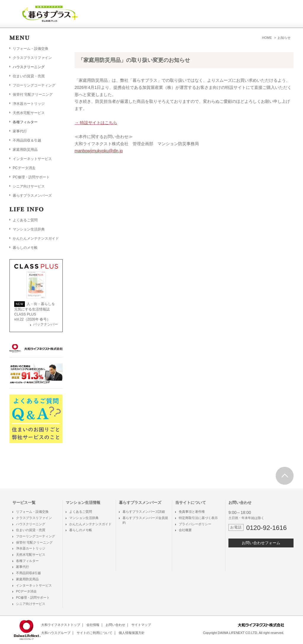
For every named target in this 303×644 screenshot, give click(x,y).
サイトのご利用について (95, 633)
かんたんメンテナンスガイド (36, 238)
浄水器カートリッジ (29, 104)
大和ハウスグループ (56, 633)
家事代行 (20, 131)
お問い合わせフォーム (261, 543)
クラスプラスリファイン (32, 58)
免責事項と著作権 (192, 512)
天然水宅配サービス (29, 113)
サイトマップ (141, 625)
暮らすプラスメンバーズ (32, 196)
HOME (267, 38)
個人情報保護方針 (132, 633)
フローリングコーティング (34, 85)
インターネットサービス (32, 159)
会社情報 (93, 625)
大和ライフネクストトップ (61, 625)
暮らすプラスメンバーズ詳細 (144, 512)
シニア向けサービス (29, 186)
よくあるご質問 (25, 220)
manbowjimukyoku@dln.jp (99, 151)
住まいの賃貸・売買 (29, 76)
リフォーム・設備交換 (30, 49)
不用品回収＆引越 (27, 140)
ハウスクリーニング (31, 524)
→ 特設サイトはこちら (96, 123)
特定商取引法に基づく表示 (198, 518)
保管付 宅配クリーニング (33, 94)
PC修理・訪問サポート (31, 177)
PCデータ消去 (24, 168)
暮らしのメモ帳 (25, 248)
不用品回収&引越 (28, 573)
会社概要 (185, 530)
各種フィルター (27, 561)
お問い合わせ (115, 625)
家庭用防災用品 (25, 150)
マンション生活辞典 (29, 229)
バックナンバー (46, 324)
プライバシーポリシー (195, 524)
